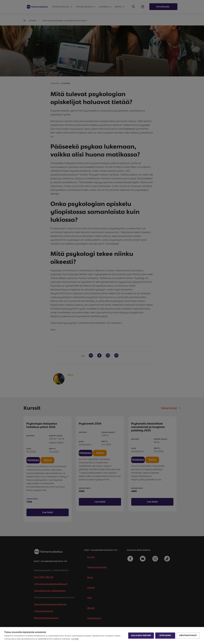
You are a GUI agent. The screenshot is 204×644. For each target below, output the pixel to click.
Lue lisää (75, 639)
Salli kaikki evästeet (141, 636)
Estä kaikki (165, 636)
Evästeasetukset (188, 636)
